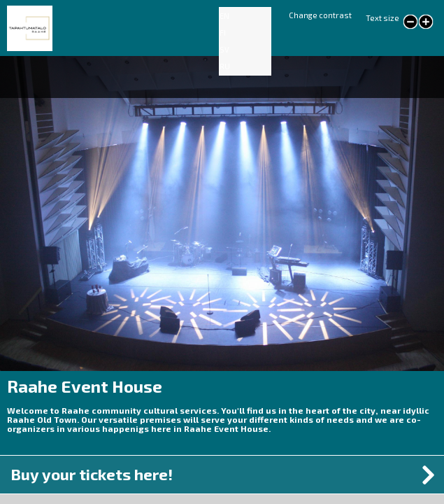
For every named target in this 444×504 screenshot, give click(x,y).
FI (223, 33)
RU (225, 66)
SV (224, 49)
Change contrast (320, 15)
